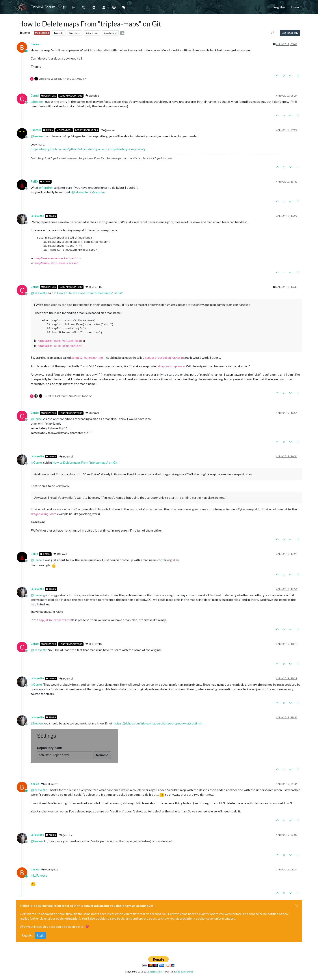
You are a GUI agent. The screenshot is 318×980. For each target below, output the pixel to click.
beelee (35, 44)
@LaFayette (94, 287)
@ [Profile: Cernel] (37, 419)
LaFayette (37, 216)
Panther (36, 130)
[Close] (297, 906)
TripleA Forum (43, 7)
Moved (25, 33)
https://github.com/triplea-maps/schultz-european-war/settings (158, 723)
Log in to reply (290, 33)
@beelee (92, 96)
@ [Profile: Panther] (46, 188)
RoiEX (34, 182)
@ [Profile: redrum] (98, 192)
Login (41, 935)
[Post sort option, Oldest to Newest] (272, 33)
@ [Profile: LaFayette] (80, 192)
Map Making (42, 33)
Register (27, 935)
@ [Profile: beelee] (37, 102)
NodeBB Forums (185, 972)
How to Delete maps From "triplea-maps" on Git (90, 293)
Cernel (35, 96)
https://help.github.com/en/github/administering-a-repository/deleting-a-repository (88, 149)
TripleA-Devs (156, 972)
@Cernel (92, 413)
